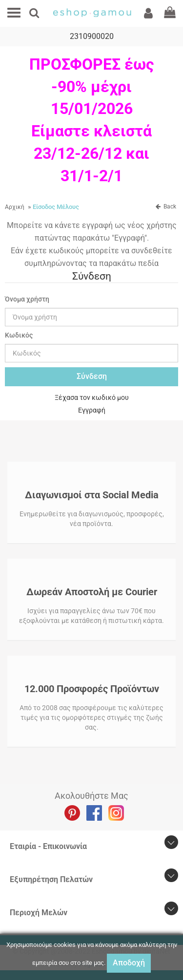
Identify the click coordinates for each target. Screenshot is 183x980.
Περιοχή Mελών (39, 913)
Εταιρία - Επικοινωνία (48, 846)
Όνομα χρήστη (27, 299)
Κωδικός (19, 335)
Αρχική (15, 207)
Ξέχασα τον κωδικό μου (92, 397)
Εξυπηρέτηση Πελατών (51, 879)
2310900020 (92, 36)
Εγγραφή (92, 410)
